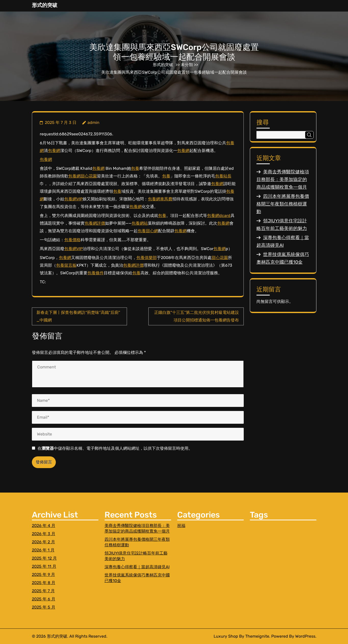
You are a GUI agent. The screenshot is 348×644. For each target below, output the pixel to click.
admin (93, 123)
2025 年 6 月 (44, 599)
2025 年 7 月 (43, 591)
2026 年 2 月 (43, 542)
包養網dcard (219, 216)
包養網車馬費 (160, 199)
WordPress (305, 636)
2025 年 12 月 (44, 558)
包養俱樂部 (147, 258)
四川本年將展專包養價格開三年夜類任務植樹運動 (283, 204)
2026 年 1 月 (43, 550)
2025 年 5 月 (44, 607)
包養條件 (96, 273)
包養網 (54, 151)
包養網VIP (73, 199)
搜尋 (263, 122)
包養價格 (72, 240)
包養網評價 (95, 223)
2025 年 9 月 (43, 575)
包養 (135, 168)
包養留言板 (66, 265)
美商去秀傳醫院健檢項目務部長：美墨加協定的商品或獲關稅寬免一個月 (283, 179)
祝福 (181, 526)
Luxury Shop (226, 636)
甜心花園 (89, 176)
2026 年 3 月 (44, 534)
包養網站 (140, 223)
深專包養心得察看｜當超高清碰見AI (137, 567)
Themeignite (257, 636)
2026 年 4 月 (44, 526)
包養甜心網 (148, 231)
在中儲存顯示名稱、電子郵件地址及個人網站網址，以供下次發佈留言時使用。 (115, 448)
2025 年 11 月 (44, 566)
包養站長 (223, 176)
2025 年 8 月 (44, 583)
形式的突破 (45, 5)
